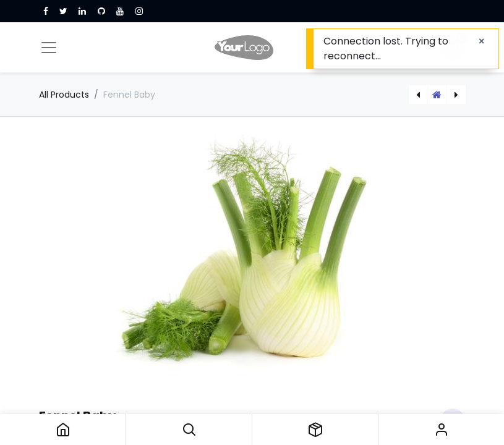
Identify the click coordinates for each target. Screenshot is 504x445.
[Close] (481, 41)
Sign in (441, 430)
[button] (189, 430)
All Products (64, 95)
